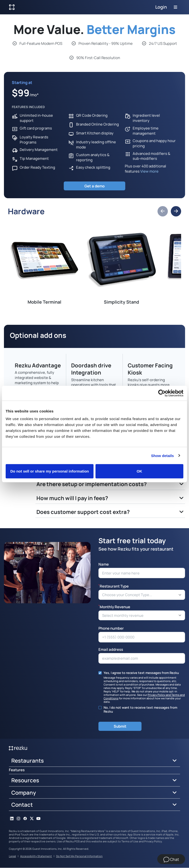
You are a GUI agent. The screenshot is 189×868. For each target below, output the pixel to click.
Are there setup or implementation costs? (92, 484)
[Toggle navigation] (175, 7)
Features (17, 770)
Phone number (111, 628)
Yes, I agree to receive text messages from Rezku (141, 673)
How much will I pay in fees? (72, 498)
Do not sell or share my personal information (50, 471)
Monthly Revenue (114, 607)
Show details (163, 455)
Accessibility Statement (36, 856)
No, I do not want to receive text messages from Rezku (140, 710)
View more (149, 171)
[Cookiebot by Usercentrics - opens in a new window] (162, 393)
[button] (163, 212)
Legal (12, 856)
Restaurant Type (114, 586)
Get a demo (94, 186)
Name (104, 564)
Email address (111, 650)
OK (139, 471)
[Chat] (171, 859)
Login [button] (161, 7)
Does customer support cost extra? (83, 512)
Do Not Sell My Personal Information (79, 856)
